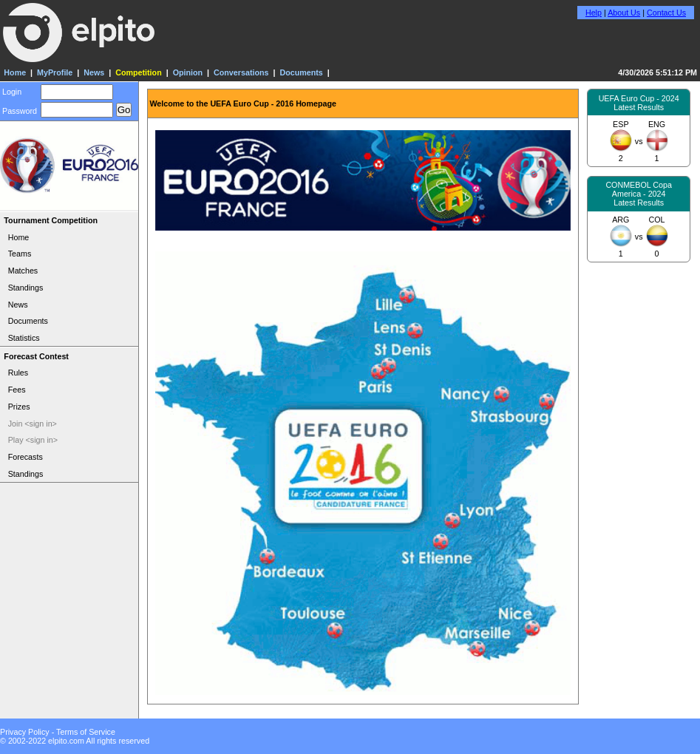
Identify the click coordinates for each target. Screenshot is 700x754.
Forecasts (26, 457)
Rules (18, 373)
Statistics (24, 338)
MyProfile (55, 72)
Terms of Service (86, 732)
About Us (624, 13)
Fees (17, 390)
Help (594, 13)
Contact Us (666, 13)
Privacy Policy (25, 732)
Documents (301, 72)
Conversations (241, 72)
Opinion (188, 72)
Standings (26, 288)
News (94, 72)
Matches (23, 271)
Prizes (19, 407)
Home (15, 72)
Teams (20, 254)
